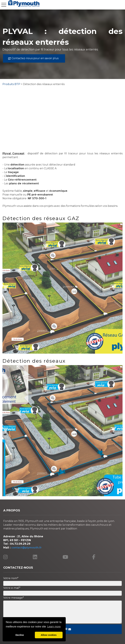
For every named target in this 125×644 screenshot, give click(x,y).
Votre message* (14, 598)
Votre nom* (11, 578)
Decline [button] (20, 635)
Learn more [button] (54, 627)
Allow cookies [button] (49, 635)
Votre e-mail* (12, 588)
